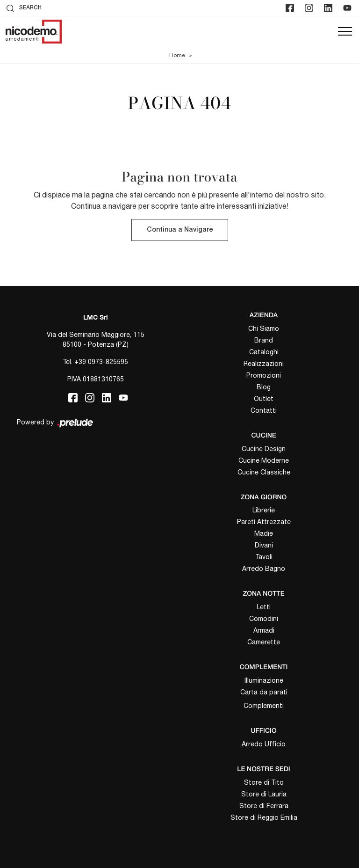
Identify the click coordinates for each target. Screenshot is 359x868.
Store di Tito (264, 782)
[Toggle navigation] (345, 32)
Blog (264, 387)
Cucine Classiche (264, 472)
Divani (264, 545)
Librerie (264, 510)
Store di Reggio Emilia (264, 817)
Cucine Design (264, 449)
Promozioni (264, 375)
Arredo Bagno (264, 569)
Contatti (264, 410)
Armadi (264, 630)
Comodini (264, 619)
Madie (264, 533)
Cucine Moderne (264, 460)
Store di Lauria (264, 794)
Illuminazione (264, 680)
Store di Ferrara (264, 806)
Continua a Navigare (180, 230)
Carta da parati (264, 692)
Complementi (264, 706)
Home (177, 55)
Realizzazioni (264, 364)
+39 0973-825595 (101, 362)
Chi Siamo (264, 328)
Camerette (264, 642)
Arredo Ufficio (264, 744)
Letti (264, 607)
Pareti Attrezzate (264, 522)
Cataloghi (264, 352)
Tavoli (264, 557)
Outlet (264, 399)
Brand (264, 340)
